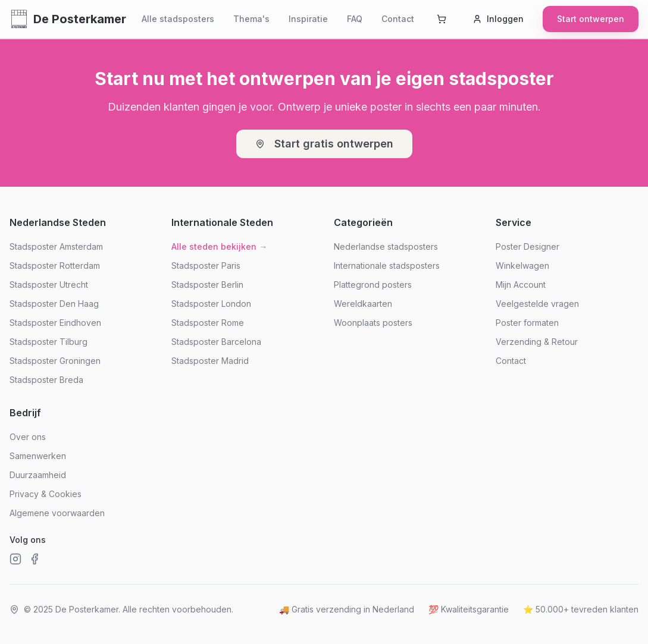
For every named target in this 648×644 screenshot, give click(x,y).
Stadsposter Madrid (210, 361)
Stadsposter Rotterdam (55, 266)
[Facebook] (35, 559)
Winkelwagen (522, 266)
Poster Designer (528, 246)
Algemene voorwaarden (57, 513)
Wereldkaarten (363, 304)
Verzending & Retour (537, 342)
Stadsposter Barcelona (216, 342)
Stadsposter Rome (208, 323)
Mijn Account (521, 285)
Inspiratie (308, 19)
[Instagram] (15, 559)
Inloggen (498, 19)
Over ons (28, 437)
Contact (398, 19)
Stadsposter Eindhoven (55, 323)
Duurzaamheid (38, 475)
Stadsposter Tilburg (48, 342)
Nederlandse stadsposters (386, 246)
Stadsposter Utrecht (49, 285)
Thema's (251, 19)
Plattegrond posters (373, 285)
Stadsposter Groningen (55, 361)
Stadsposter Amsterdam (56, 246)
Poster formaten (527, 323)
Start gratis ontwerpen (324, 144)
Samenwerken (38, 456)
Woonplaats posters (373, 323)
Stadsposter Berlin (207, 285)
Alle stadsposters (178, 19)
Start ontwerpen (591, 19)
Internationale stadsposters (387, 266)
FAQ (355, 19)
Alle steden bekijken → (219, 246)
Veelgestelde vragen (537, 304)
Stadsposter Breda (46, 380)
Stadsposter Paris (206, 266)
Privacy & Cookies (46, 494)
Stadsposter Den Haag (54, 304)
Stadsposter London (211, 304)
